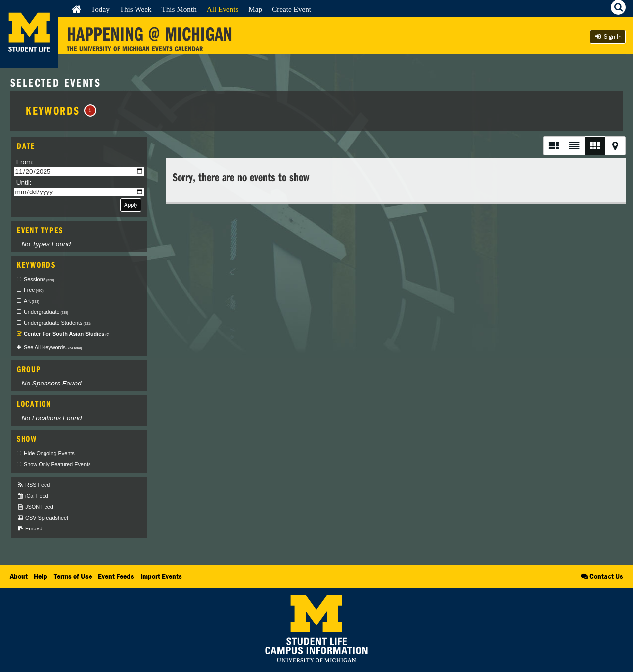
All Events (223, 9)
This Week (136, 9)
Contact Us (601, 576)
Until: (24, 182)
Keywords (61, 110)
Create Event (292, 9)
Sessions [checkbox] (39, 279)
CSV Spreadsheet (43, 518)
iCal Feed (33, 496)
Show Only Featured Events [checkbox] (57, 464)
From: (25, 162)
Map (255, 9)
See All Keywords (53, 347)
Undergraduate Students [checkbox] (57, 323)
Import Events (161, 576)
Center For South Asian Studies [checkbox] (67, 334)
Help (41, 576)
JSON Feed (35, 507)
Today (100, 9)
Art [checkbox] (31, 301)
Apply (131, 205)
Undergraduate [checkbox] (46, 312)
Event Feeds (116, 576)
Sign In (608, 36)
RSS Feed (33, 485)
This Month (179, 9)
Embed (29, 529)
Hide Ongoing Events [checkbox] (49, 453)
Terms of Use (73, 576)
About (19, 576)
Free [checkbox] (34, 290)
